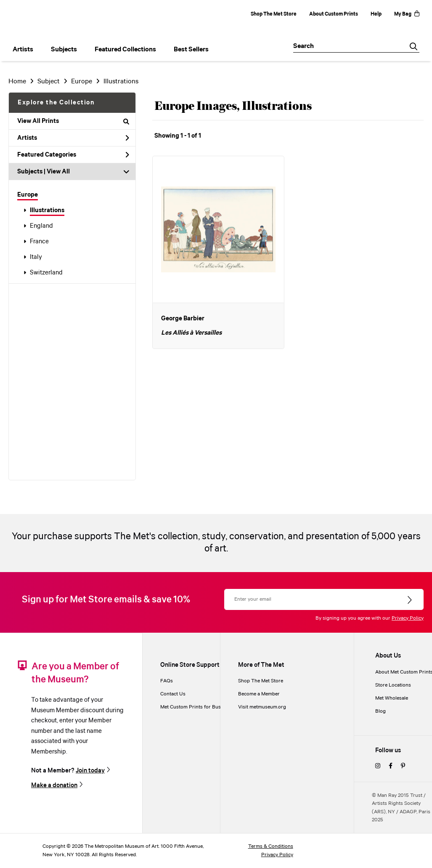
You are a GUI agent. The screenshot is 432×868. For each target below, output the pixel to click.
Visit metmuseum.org (262, 707)
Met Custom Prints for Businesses (199, 707)
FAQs (167, 681)
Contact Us (173, 694)
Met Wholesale (392, 698)
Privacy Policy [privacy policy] (277, 855)
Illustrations (47, 210)
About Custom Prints (334, 14)
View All (58, 172)
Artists (73, 138)
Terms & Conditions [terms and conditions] (271, 846)
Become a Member (259, 694)
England (41, 226)
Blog (380, 711)
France (39, 242)
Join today (90, 771)
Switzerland (46, 273)
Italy (36, 257)
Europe (28, 195)
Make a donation (54, 785)
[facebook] (391, 766)
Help (376, 14)
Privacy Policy (408, 618)
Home (17, 81)
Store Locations (393, 685)
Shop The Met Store (274, 14)
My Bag (407, 14)
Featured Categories (73, 155)
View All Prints (73, 121)
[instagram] (378, 766)
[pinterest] (403, 766)
